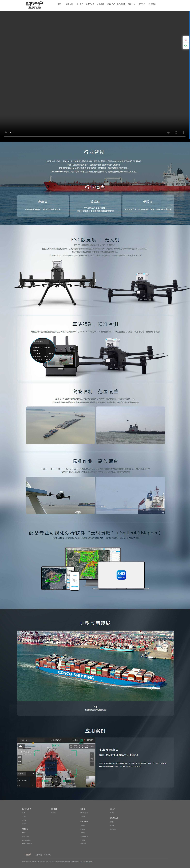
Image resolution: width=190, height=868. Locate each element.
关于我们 (142, 4)
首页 (59, 4)
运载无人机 (90, 4)
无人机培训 (121, 4)
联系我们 (152, 4)
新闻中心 (131, 4)
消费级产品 (111, 4)
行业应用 (80, 4)
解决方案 (69, 4)
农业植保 (100, 4)
